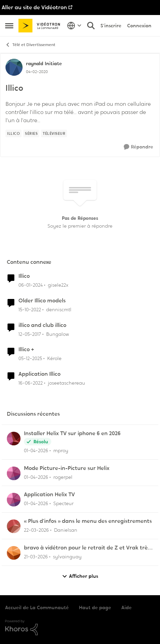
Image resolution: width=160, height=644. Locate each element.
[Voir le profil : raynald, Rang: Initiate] (14, 67)
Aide (126, 607)
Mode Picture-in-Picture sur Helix (67, 468)
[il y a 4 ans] (31, 383)
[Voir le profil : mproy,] (14, 439)
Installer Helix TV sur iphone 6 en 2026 (72, 433)
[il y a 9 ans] (30, 334)
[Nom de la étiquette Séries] (31, 133)
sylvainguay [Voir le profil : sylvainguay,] (67, 557)
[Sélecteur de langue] (74, 26)
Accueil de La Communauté (37, 607)
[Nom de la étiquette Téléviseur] (54, 133)
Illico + (26, 349)
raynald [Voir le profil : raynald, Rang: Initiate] (35, 63)
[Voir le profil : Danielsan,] (14, 526)
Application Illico (39, 374)
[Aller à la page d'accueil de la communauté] (41, 26)
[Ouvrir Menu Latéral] (9, 26)
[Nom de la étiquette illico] (14, 133)
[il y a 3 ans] (30, 310)
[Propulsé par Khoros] (80, 628)
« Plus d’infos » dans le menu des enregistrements (88, 521)
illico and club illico (42, 325)
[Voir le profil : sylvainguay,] (14, 553)
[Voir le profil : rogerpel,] (14, 473)
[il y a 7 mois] (30, 359)
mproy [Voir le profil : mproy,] (61, 450)
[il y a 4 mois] (36, 530)
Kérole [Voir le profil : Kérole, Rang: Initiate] (54, 358)
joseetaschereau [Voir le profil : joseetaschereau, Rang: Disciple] (66, 383)
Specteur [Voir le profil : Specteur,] (63, 503)
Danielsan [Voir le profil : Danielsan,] (66, 530)
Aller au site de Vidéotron (34, 7)
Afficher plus (80, 576)
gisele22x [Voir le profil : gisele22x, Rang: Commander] (58, 285)
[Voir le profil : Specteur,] (14, 500)
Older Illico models (42, 301)
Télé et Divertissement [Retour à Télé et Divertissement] (30, 45)
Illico (24, 276)
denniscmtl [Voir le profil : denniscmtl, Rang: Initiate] (59, 310)
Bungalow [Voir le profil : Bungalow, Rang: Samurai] (58, 334)
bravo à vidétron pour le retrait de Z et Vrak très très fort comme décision (87, 548)
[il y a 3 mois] (36, 451)
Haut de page (95, 607)
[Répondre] (138, 147)
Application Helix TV (49, 495)
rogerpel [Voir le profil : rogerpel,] (63, 477)
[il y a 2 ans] (31, 285)
